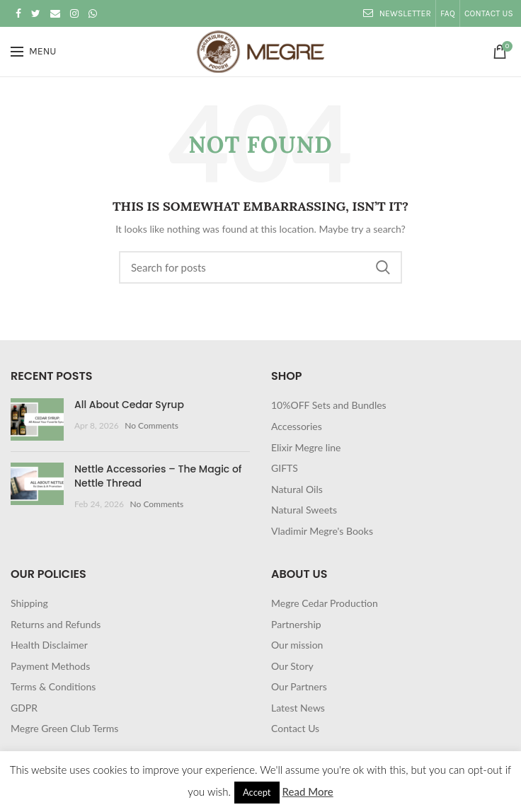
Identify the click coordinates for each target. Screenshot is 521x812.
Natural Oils (297, 489)
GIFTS (285, 468)
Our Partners (299, 686)
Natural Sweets (304, 510)
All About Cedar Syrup (129, 405)
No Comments (151, 425)
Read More (308, 791)
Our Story (292, 666)
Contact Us (295, 728)
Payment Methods (50, 666)
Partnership (296, 624)
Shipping (29, 603)
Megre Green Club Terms (64, 728)
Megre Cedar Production (325, 603)
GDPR (24, 708)
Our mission (297, 645)
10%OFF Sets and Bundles (329, 405)
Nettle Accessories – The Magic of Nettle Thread (158, 476)
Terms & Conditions (53, 686)
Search (383, 267)
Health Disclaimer (49, 645)
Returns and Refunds (56, 624)
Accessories (297, 426)
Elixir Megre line (306, 447)
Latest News (298, 708)
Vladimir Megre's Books (322, 531)
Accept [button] (257, 792)
